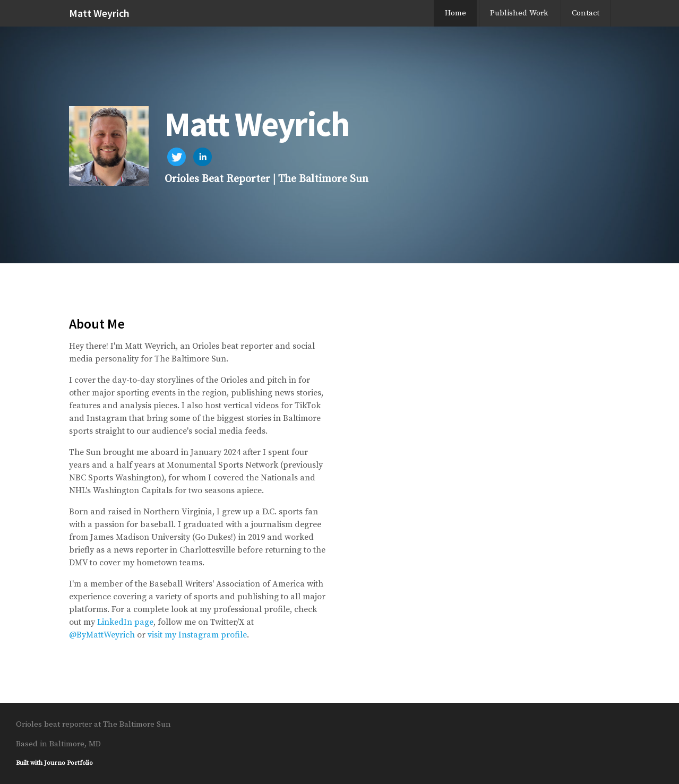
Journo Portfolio (68, 763)
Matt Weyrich (99, 13)
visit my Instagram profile (197, 635)
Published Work (519, 13)
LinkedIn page (125, 622)
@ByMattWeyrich (102, 635)
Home (455, 13)
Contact (586, 13)
